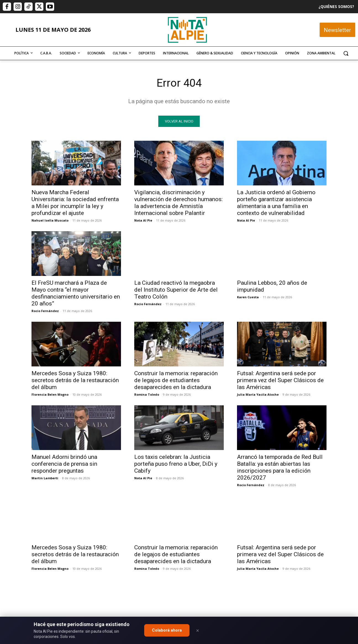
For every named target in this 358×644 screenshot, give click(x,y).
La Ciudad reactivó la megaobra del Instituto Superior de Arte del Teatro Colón (176, 290)
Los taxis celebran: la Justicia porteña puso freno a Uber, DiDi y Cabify (176, 464)
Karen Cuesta (248, 297)
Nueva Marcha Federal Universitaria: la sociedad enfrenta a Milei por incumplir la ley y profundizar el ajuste (75, 203)
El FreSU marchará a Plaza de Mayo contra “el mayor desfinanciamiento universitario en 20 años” (76, 293)
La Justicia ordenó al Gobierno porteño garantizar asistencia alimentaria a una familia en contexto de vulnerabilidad (276, 203)
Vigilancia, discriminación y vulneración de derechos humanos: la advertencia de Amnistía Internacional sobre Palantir (178, 203)
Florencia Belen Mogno (50, 395)
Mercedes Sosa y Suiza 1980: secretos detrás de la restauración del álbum (75, 380)
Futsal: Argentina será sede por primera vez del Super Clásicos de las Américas (280, 380)
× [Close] (198, 630)
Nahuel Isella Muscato (50, 221)
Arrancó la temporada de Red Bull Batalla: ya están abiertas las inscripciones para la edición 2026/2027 (280, 468)
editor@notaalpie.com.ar (155, 614)
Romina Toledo (147, 395)
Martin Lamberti (45, 478)
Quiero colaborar (330, 540)
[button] (346, 53)
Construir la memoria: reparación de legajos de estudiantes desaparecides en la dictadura (176, 380)
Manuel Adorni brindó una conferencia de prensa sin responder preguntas (64, 464)
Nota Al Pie (143, 221)
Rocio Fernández (45, 311)
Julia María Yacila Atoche (258, 395)
